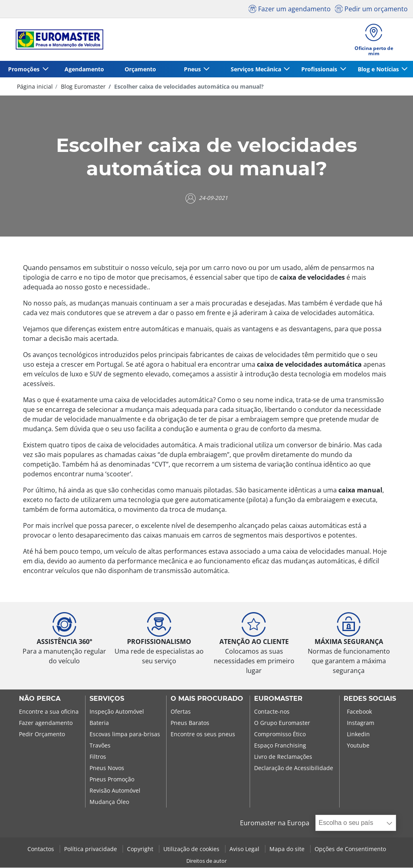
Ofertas (181, 712)
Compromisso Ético (280, 735)
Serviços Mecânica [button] (255, 70)
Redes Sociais (370, 700)
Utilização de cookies (192, 849)
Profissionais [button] (319, 70)
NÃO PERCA (40, 700)
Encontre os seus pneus (203, 735)
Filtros (98, 757)
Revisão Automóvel (115, 791)
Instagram (361, 724)
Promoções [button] (24, 70)
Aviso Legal (245, 849)
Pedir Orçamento (42, 735)
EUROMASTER (278, 700)
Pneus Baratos (190, 724)
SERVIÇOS (107, 700)
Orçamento (140, 70)
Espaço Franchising (280, 746)
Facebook (359, 712)
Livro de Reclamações (283, 757)
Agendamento (83, 70)
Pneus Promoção (112, 780)
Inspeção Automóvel (117, 712)
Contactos (42, 849)
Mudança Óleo (109, 803)
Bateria (99, 724)
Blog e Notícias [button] (378, 70)
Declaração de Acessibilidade (294, 769)
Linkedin (358, 735)
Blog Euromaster (82, 87)
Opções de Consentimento (350, 849)
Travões (100, 746)
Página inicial (35, 87)
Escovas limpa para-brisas (125, 735)
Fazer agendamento (46, 724)
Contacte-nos (272, 712)
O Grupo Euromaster (282, 724)
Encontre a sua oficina (49, 712)
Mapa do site (288, 849)
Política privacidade (91, 849)
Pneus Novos (107, 769)
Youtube (358, 746)
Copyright (141, 849)
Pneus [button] (192, 70)
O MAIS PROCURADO (207, 700)
